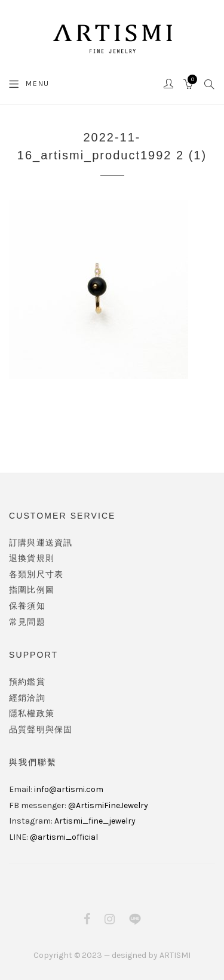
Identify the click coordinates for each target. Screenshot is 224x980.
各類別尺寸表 (36, 574)
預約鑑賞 (27, 682)
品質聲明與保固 (41, 730)
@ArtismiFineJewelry (108, 805)
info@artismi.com (69, 789)
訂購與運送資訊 (41, 543)
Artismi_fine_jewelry (95, 821)
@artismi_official (64, 837)
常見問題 (27, 622)
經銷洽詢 (27, 698)
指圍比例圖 (32, 590)
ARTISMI (175, 955)
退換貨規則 (32, 558)
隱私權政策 (32, 714)
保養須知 (27, 606)
